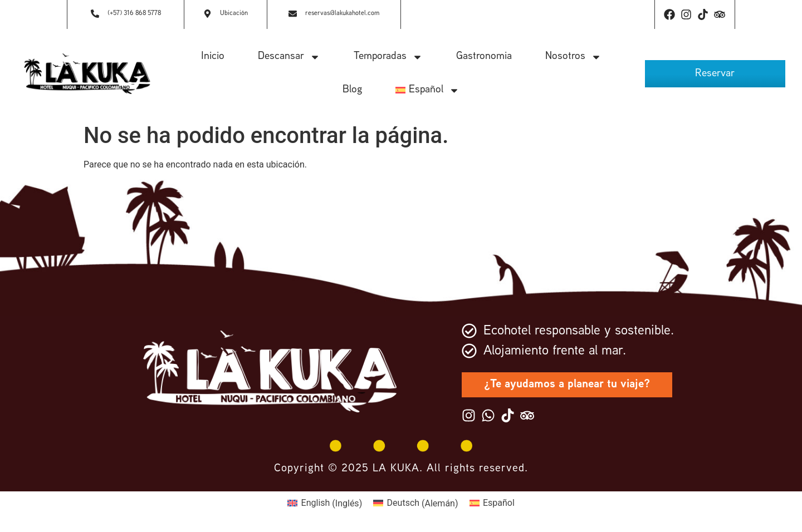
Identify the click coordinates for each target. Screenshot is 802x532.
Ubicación (234, 14)
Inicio (213, 56)
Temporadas (388, 57)
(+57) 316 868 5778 (134, 14)
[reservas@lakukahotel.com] (293, 14)
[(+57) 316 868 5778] (95, 14)
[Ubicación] (207, 14)
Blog (352, 90)
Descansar (289, 57)
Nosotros (573, 57)
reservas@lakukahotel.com (342, 14)
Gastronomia (484, 56)
